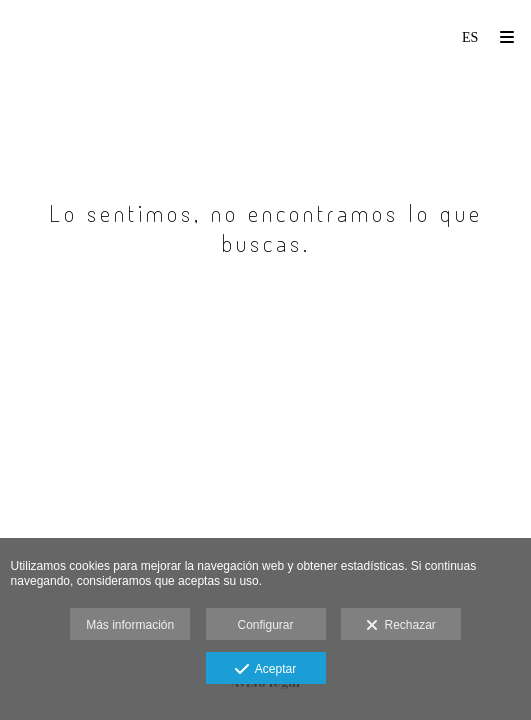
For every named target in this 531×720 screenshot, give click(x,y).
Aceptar (265, 670)
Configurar (265, 625)
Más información (130, 625)
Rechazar (401, 626)
